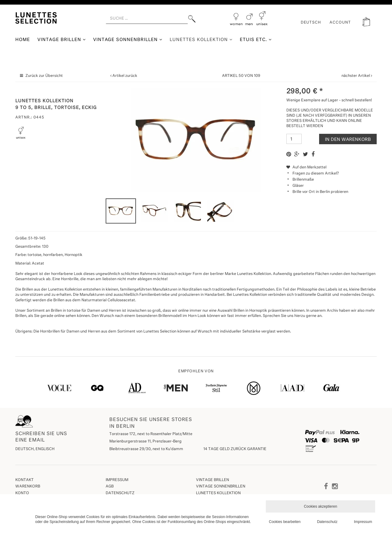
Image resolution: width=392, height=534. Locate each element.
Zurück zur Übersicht (44, 76)
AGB (110, 487)
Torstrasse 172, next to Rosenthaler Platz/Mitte (151, 434)
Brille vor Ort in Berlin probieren (320, 192)
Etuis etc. (256, 40)
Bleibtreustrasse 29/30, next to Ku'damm (146, 449)
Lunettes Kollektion (201, 40)
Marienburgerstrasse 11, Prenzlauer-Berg (145, 442)
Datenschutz (120, 493)
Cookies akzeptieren (320, 506)
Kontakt (24, 480)
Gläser (298, 186)
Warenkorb (28, 487)
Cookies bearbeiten (285, 522)
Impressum (117, 480)
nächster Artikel (356, 76)
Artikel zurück (125, 76)
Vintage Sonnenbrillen (128, 40)
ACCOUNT (340, 23)
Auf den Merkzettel (306, 167)
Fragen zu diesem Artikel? (313, 174)
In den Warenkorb (348, 140)
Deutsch (311, 23)
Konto (22, 493)
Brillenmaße (303, 180)
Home (23, 40)
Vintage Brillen (62, 40)
